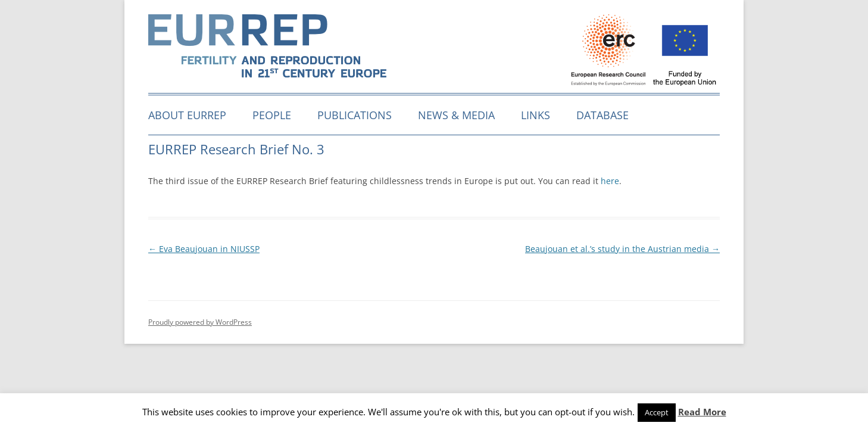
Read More (702, 412)
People (272, 115)
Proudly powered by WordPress (200, 322)
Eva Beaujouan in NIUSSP (204, 249)
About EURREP (187, 115)
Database (602, 115)
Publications (355, 115)
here (610, 181)
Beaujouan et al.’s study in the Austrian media (622, 249)
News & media (456, 115)
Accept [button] (657, 412)
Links (536, 115)
